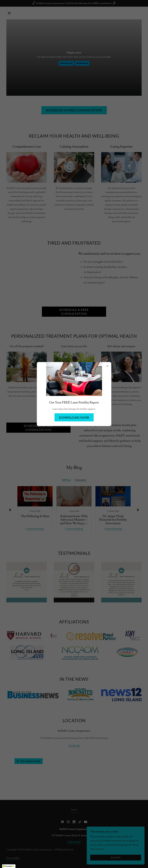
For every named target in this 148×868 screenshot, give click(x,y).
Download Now (74, 417)
